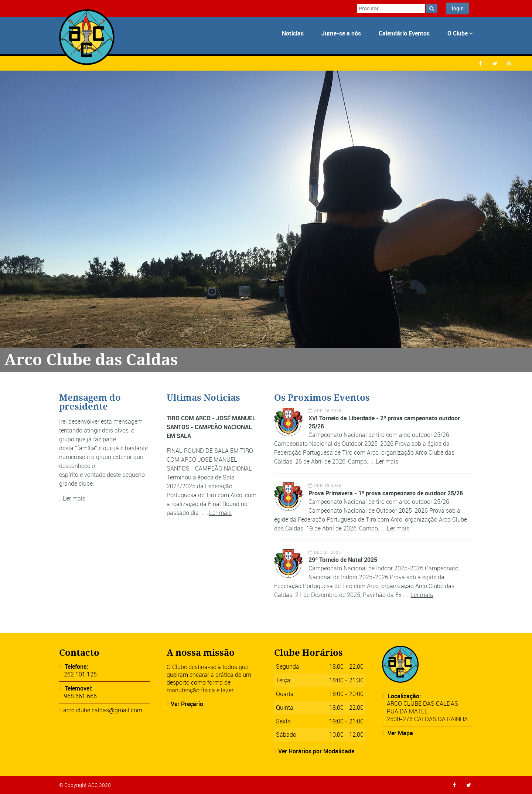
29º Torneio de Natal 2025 (343, 560)
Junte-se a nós (341, 33)
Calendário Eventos (404, 33)
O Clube (460, 33)
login (458, 8)
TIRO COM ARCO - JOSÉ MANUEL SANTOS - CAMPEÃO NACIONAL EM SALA (211, 427)
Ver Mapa (400, 733)
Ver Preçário (187, 704)
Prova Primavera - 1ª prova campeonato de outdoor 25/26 (386, 493)
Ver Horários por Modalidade (316, 751)
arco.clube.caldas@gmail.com (103, 710)
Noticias (293, 33)
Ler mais (74, 498)
